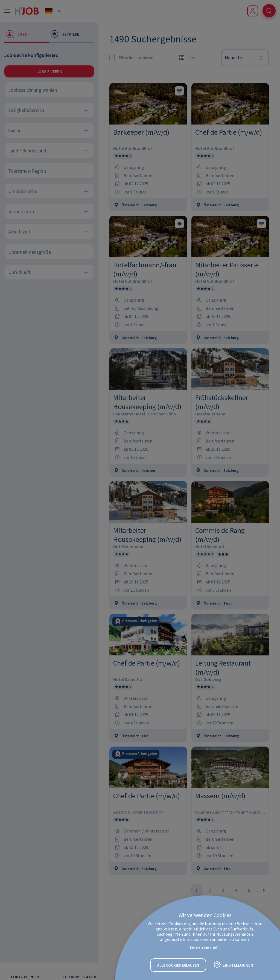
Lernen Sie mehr (205, 947)
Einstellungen (238, 965)
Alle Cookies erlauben (178, 965)
